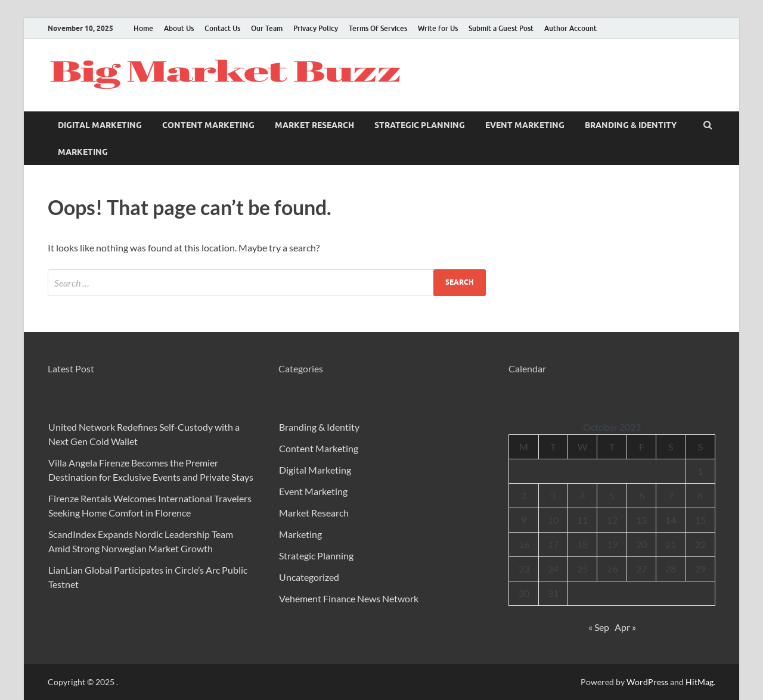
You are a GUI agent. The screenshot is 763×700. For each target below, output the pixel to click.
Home (143, 28)
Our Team (267, 28)
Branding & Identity (631, 125)
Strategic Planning (420, 125)
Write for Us (438, 28)
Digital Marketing (100, 125)
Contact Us (222, 28)
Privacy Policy (316, 28)
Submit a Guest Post (501, 28)
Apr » (625, 627)
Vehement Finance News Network (349, 598)
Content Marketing (208, 125)
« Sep (599, 627)
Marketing (83, 152)
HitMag (700, 682)
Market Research (314, 125)
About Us (179, 28)
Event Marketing (525, 125)
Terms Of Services (378, 28)
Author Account (570, 28)
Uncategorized (309, 577)
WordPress (647, 682)
